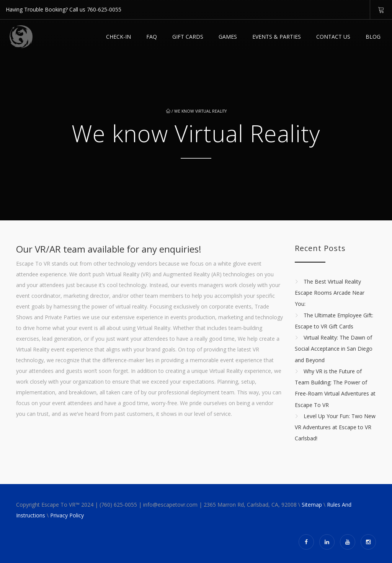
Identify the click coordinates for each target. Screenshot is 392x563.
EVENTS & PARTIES (277, 37)
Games (228, 37)
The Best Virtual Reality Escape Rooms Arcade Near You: (330, 293)
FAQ (152, 37)
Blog (373, 37)
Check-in (118, 37)
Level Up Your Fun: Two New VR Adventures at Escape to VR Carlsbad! (335, 427)
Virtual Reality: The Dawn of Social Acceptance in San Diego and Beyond (334, 349)
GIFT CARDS (188, 37)
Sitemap (312, 505)
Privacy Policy (67, 515)
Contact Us (333, 37)
